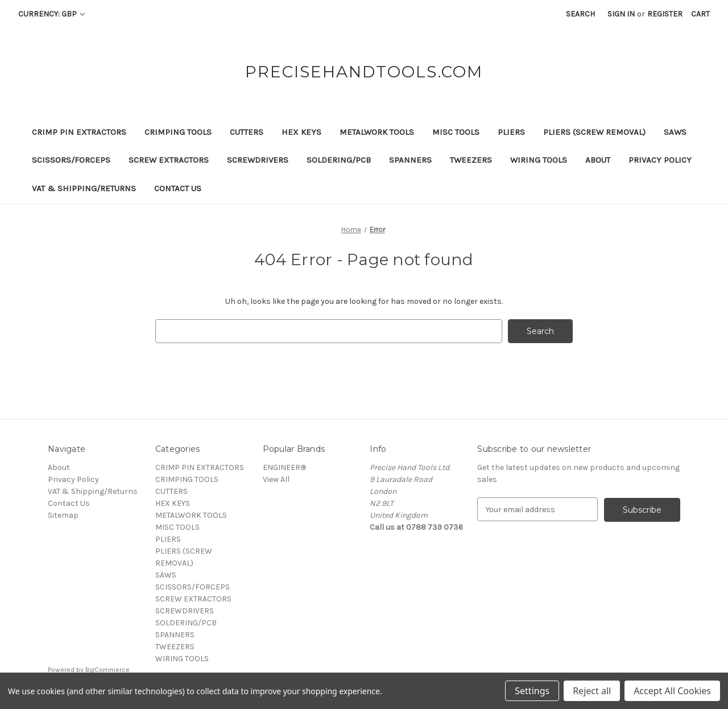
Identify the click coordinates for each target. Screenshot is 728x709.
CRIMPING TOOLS (178, 132)
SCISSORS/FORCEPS (71, 160)
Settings (532, 691)
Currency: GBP (51, 14)
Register (665, 14)
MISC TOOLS (456, 132)
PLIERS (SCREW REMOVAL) (594, 132)
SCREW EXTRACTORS (169, 160)
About (598, 160)
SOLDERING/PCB (339, 160)
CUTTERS (247, 132)
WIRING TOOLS (539, 160)
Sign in (621, 14)
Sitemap (63, 515)
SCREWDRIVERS (258, 160)
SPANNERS (410, 160)
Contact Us (178, 188)
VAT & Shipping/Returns (84, 188)
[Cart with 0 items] (700, 14)
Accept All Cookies (672, 691)
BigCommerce (107, 670)
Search (580, 14)
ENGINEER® (284, 467)
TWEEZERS (471, 160)
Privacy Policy (660, 160)
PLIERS (511, 132)
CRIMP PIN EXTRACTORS (79, 132)
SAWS (675, 132)
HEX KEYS (301, 132)
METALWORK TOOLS (377, 132)
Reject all (592, 691)
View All (276, 479)
